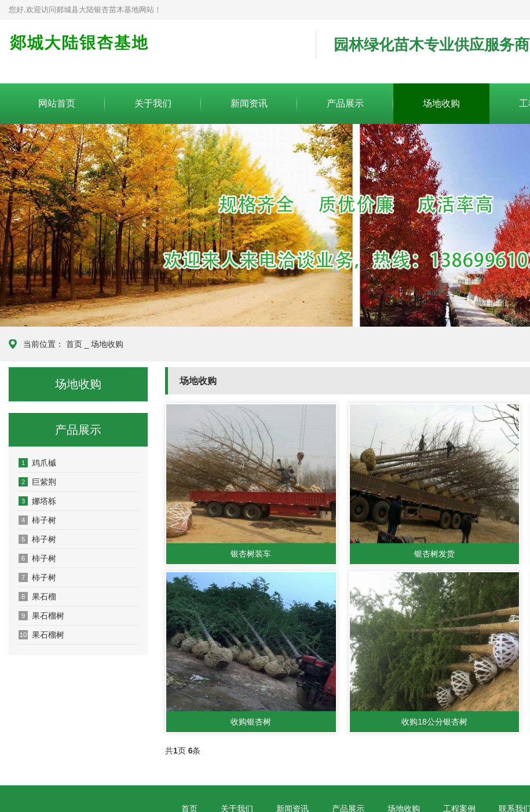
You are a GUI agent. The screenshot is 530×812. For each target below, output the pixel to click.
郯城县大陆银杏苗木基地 (153, 52)
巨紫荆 (37, 482)
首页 (74, 344)
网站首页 (57, 103)
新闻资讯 (249, 103)
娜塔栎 (37, 501)
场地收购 (441, 103)
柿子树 (37, 520)
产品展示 (345, 103)
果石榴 (37, 597)
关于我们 (153, 103)
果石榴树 (41, 616)
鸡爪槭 (37, 463)
